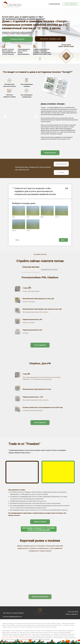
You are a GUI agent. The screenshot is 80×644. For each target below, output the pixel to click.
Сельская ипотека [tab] (31, 267)
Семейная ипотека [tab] (49, 270)
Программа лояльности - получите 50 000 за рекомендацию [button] (39, 529)
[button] (66, 56)
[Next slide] (36, 117)
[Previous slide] (5, 117)
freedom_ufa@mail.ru (72, 614)
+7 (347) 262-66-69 (54, 4)
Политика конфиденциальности (12, 617)
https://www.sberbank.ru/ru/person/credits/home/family (16, 638)
